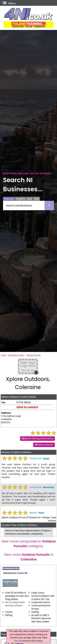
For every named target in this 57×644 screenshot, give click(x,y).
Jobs (36, 199)
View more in (29, 557)
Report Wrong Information (39, 438)
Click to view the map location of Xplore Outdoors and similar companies (28, 532)
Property (20, 199)
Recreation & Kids (16, 355)
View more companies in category (29, 544)
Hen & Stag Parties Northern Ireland (15, 604)
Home (4, 355)
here (16, 641)
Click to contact (27, 407)
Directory (9, 199)
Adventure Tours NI (15, 573)
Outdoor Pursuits (33, 355)
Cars (29, 199)
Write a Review (45, 445)
